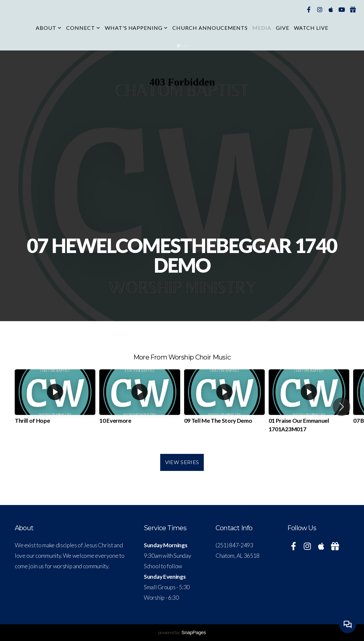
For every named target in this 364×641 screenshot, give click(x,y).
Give (283, 28)
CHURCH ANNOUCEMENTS (210, 28)
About (49, 28)
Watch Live (311, 28)
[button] (342, 407)
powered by (182, 632)
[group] (55, 402)
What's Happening (136, 28)
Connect (83, 28)
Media (262, 28)
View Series (182, 462)
